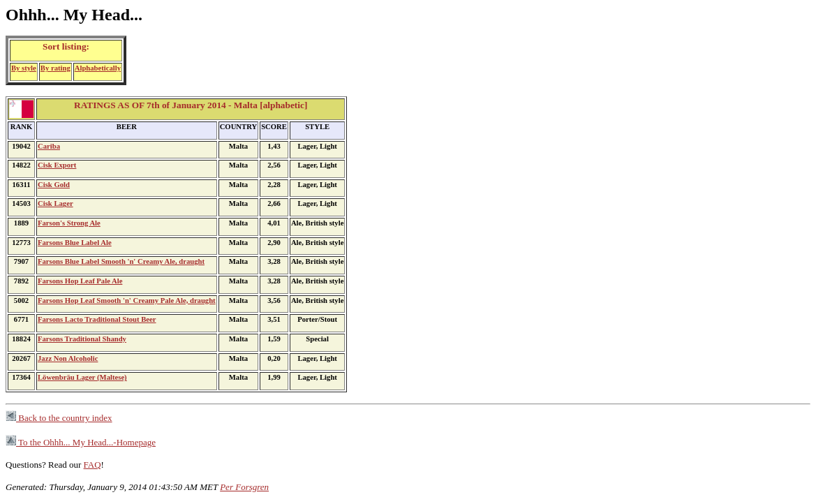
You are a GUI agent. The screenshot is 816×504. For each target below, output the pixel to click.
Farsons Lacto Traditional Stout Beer (97, 319)
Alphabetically (98, 68)
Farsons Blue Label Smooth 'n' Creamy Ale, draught (121, 261)
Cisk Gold (54, 185)
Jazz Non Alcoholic (68, 358)
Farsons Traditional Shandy (82, 339)
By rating (55, 68)
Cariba (49, 146)
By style (24, 68)
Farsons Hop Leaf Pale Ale (80, 281)
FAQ (92, 465)
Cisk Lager (55, 203)
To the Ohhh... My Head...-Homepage (81, 442)
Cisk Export (57, 165)
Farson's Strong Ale (69, 223)
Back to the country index (59, 418)
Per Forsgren (244, 487)
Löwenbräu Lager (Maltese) (82, 377)
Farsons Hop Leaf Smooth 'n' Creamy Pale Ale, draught (127, 301)
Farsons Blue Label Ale (75, 243)
